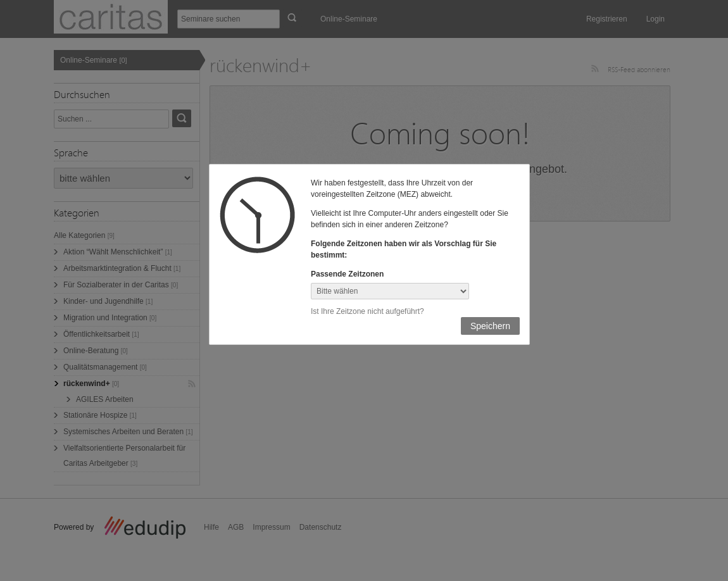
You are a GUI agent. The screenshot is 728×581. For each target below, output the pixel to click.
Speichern (490, 326)
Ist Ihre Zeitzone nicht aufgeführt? (367, 311)
